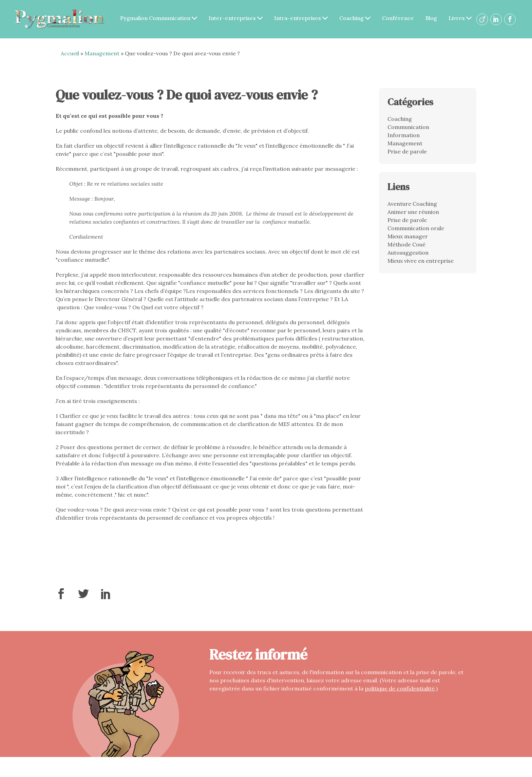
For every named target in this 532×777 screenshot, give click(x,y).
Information (404, 140)
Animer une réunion (413, 217)
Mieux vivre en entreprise (421, 265)
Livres (306, 26)
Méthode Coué (406, 249)
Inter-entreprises (263, 14)
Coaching (383, 14)
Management (102, 58)
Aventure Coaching (412, 208)
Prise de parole (407, 156)
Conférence (426, 14)
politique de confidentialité (400, 693)
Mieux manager (408, 241)
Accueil (70, 58)
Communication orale (416, 233)
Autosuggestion (408, 257)
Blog (459, 14)
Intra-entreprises (329, 14)
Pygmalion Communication (186, 14)
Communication (408, 131)
